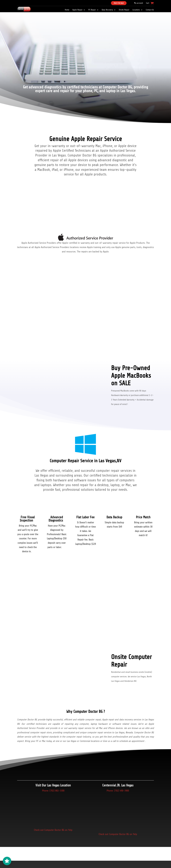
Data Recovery (107, 10)
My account (139, 3)
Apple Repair (77, 10)
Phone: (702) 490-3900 (118, 791)
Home (67, 10)
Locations (136, 10)
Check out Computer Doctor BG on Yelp (53, 830)
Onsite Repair (124, 10)
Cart (148, 3)
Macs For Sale (119, 3)
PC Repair (92, 10)
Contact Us (150, 10)
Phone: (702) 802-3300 (53, 791)
